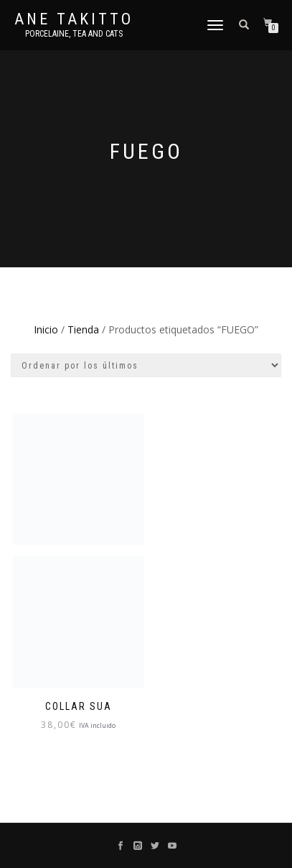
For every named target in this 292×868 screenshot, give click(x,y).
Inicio (46, 329)
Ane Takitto (74, 19)
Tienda (83, 329)
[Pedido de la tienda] (146, 365)
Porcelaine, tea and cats (74, 34)
